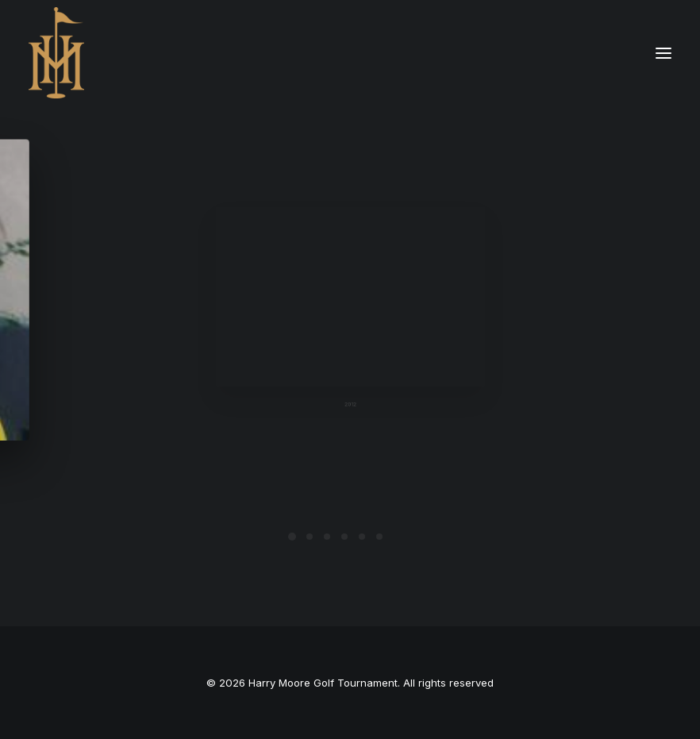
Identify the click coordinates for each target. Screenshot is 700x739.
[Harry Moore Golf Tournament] (56, 53)
